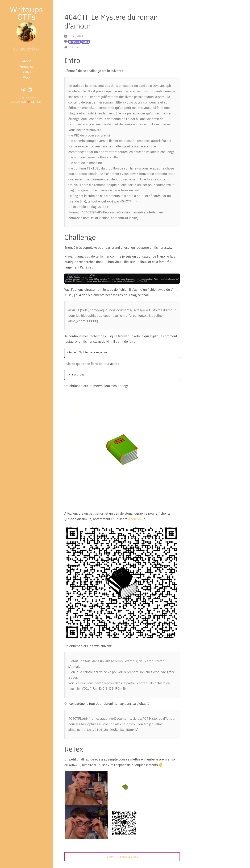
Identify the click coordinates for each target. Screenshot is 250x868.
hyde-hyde (36, 102)
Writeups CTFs (26, 13)
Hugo (24, 102)
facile (86, 42)
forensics (75, 42)
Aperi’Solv (136, 519)
